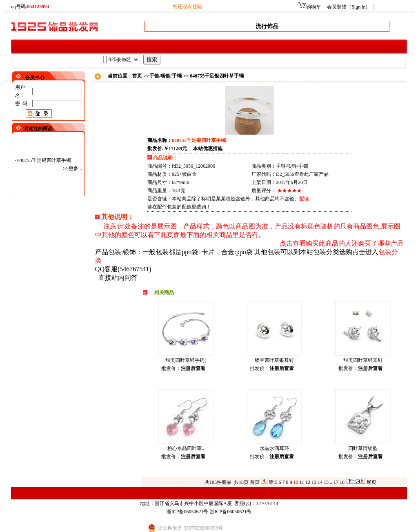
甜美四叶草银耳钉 (363, 360)
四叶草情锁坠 (363, 448)
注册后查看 (193, 368)
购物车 (313, 7)
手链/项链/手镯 (166, 76)
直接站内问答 (118, 278)
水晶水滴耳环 (274, 448)
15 (326, 482)
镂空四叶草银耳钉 (274, 360)
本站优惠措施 (208, 149)
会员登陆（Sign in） (349, 7)
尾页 (371, 482)
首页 (255, 482)
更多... (75, 168)
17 (336, 482)
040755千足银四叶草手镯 (44, 160)
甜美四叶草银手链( (186, 360)
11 (302, 482)
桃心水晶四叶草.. (186, 448)
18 (342, 482)
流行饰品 (267, 26)
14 (320, 482)
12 (308, 482)
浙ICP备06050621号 (188, 512)
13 (314, 482)
